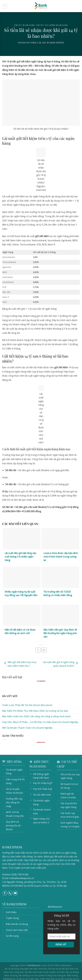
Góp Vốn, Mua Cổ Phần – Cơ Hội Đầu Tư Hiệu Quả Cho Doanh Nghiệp (40, 712)
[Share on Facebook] (38, 640)
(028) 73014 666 (19, 862)
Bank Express (58, 43)
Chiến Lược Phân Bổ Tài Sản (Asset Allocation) (27, 695)
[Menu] (5, 6)
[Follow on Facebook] (5, 880)
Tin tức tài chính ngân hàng (52, 25)
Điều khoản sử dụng (16, 911)
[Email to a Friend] (44, 640)
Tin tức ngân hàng (24, 25)
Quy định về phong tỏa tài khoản (13, 812)
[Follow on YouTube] (15, 880)
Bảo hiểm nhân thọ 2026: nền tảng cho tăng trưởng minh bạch (35, 707)
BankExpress (55, 894)
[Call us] (10, 880)
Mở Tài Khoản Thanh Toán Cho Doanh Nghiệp (26, 718)
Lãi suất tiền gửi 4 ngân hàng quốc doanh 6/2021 (62, 654)
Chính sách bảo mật (16, 917)
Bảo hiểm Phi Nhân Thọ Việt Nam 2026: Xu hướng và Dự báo (34, 701)
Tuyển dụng (12, 905)
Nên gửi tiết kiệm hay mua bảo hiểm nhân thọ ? (21, 654)
